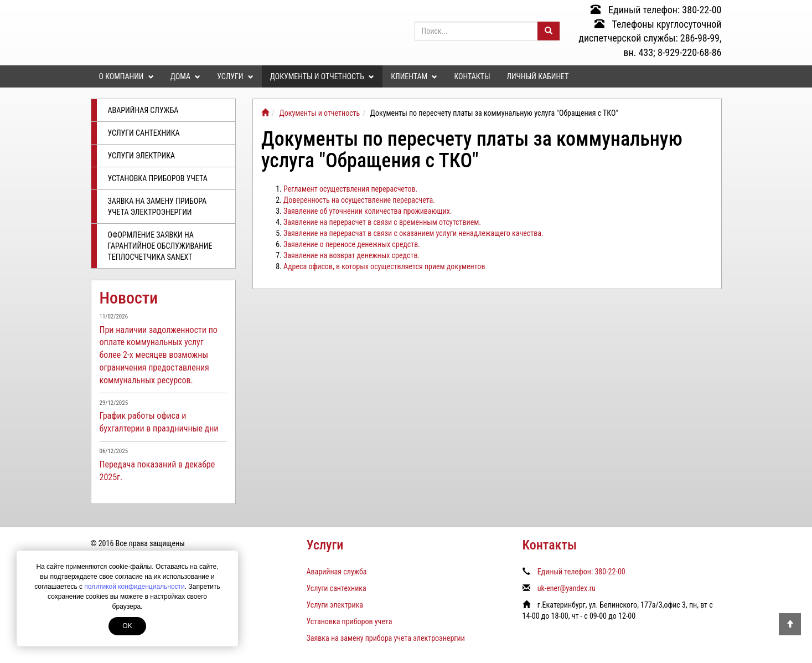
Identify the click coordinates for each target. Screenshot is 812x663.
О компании (126, 76)
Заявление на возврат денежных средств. (351, 255)
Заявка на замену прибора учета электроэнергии (157, 207)
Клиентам (414, 76)
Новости (129, 298)
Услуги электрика (142, 156)
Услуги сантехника (144, 133)
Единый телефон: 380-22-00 (656, 10)
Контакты (472, 76)
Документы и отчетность (322, 76)
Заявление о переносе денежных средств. (352, 244)
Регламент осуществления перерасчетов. (350, 189)
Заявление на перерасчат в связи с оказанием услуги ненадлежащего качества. (413, 233)
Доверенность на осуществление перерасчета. (359, 200)
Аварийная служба (143, 110)
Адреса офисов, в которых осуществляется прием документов (384, 266)
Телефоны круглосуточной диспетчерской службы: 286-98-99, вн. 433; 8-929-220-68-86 (650, 38)
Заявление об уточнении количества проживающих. (368, 211)
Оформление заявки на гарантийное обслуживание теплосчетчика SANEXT (160, 246)
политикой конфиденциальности (134, 587)
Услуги (235, 76)
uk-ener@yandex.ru (567, 588)
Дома (185, 76)
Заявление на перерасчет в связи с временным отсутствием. (382, 222)
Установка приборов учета (158, 178)
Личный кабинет (537, 76)
